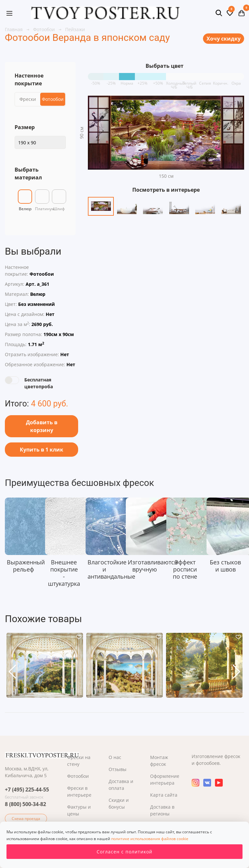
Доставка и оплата (121, 785)
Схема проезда (26, 819)
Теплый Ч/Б (189, 81)
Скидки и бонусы (119, 803)
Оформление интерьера (165, 779)
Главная (14, 29)
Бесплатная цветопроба (39, 383)
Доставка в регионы (162, 810)
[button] (12, 672)
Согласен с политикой (124, 852)
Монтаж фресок (159, 761)
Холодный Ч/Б (174, 81)
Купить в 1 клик (41, 450)
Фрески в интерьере (79, 791)
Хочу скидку (224, 39)
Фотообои (45, 29)
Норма (127, 81)
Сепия (205, 81)
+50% (158, 81)
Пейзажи (75, 29)
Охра (236, 81)
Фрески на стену (79, 761)
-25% (111, 81)
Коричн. (221, 81)
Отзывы (118, 769)
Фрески (28, 99)
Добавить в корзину (42, 426)
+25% (142, 81)
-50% (96, 81)
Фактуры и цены (79, 810)
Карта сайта (164, 795)
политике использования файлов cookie (150, 839)
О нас (115, 757)
